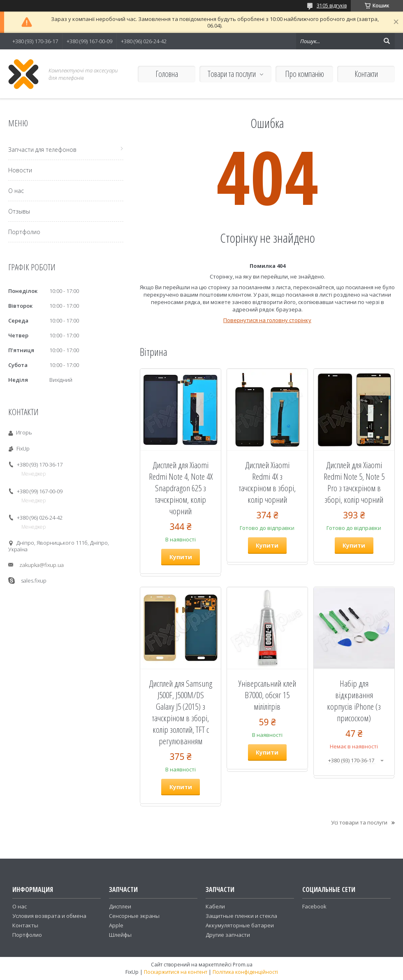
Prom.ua (243, 965)
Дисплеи (120, 906)
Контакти (366, 74)
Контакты (25, 925)
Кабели (215, 906)
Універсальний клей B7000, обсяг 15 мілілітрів (267, 695)
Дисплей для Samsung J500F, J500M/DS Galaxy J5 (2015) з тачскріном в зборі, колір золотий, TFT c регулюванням (181, 712)
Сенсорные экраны (134, 916)
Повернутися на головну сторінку (267, 320)
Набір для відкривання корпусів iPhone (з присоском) (354, 701)
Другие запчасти (228, 935)
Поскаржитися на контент (176, 972)
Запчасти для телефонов (42, 150)
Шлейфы (120, 935)
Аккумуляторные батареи (240, 925)
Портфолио (24, 232)
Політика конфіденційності (245, 972)
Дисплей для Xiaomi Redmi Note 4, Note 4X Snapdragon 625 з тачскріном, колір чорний (181, 488)
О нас (16, 191)
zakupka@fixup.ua (42, 565)
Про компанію (305, 74)
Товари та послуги (232, 74)
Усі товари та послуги (359, 822)
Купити (181, 557)
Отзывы (19, 211)
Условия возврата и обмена (49, 916)
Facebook (314, 906)
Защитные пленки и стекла (241, 916)
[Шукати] (387, 41)
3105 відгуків (332, 6)
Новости (20, 170)
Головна (167, 74)
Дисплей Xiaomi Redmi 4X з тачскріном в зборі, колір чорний (267, 482)
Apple (116, 925)
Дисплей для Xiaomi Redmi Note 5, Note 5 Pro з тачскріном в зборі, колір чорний (354, 482)
